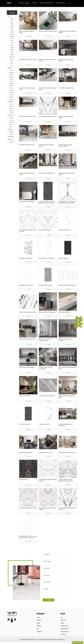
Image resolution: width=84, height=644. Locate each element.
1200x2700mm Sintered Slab (28, 312)
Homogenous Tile (14, 65)
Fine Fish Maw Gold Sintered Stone (47, 89)
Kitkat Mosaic (12, 72)
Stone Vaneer (13, 125)
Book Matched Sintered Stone (28, 508)
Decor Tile (12, 56)
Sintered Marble (63, 258)
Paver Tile (13, 21)
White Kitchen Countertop (46, 258)
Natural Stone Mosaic (13, 77)
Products (39, 620)
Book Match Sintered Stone (13, 111)
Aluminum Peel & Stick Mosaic (13, 75)
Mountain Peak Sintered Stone (28, 60)
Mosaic (10, 68)
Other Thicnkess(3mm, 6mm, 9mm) (13, 104)
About (38, 623)
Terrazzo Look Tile (14, 41)
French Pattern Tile (14, 25)
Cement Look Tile (14, 45)
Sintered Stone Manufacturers (68, 285)
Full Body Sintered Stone (13, 113)
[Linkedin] (12, 619)
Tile (9, 16)
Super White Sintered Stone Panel (67, 397)
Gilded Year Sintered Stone (47, 173)
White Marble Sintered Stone (67, 453)
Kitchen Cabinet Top (65, 230)
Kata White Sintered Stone (27, 202)
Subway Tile (13, 47)
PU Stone (63, 634)
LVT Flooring (12, 120)
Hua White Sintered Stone (27, 145)
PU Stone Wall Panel (13, 134)
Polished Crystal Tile (14, 54)
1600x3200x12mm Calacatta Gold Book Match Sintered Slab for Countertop (67, 202)
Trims (11, 127)
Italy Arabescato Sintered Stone (46, 146)
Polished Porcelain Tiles (14, 61)
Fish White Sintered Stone (66, 88)
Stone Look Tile (14, 39)
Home (38, 617)
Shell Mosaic (12, 86)
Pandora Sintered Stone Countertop (66, 425)
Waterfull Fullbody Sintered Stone (67, 174)
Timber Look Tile (14, 43)
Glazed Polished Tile (14, 50)
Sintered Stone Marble (46, 285)
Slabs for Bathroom (25, 424)
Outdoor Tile (12, 19)
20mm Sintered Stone (13, 109)
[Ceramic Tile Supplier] (24, 580)
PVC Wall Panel (13, 122)
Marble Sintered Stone (26, 453)
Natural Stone (13, 142)
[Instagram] (12, 621)
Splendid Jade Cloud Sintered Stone (48, 60)
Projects (39, 626)
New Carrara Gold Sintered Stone (27, 89)
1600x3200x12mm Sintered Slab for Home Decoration (47, 202)
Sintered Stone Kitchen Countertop (46, 368)
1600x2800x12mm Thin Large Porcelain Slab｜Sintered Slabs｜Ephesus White (28, 537)
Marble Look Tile (14, 36)
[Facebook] (9, 619)
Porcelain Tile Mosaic (13, 92)
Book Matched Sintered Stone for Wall (28, 231)
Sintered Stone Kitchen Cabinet (65, 340)
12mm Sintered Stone (13, 106)
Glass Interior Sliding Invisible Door (67, 368)
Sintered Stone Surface (26, 285)
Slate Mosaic (12, 97)
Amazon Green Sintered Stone (48, 31)
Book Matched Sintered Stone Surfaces (48, 480)
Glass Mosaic (12, 84)
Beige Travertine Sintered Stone (27, 32)
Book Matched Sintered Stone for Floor (68, 509)
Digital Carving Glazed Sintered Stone (65, 146)
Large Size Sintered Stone (47, 396)
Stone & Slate (12, 139)
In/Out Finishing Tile (14, 23)
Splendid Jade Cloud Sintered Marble (67, 32)
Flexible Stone (13, 132)
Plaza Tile (13, 27)
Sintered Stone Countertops (47, 312)
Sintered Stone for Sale (46, 453)
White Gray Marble (64, 312)
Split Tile (12, 32)
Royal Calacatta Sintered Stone (66, 117)
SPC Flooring (12, 118)
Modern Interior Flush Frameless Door (45, 340)
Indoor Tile (12, 34)
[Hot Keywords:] (70, 3)
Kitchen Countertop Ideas (27, 367)
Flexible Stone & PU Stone (13, 129)
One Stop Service (13, 137)
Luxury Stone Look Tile (14, 52)
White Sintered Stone (45, 230)
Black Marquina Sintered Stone (66, 60)
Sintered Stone (12, 102)
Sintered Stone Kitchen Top (27, 339)
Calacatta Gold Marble (26, 258)
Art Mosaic (12, 90)
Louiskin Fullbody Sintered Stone (27, 174)
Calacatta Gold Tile (45, 424)
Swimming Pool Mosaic (13, 81)
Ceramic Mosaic (13, 70)
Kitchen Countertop (25, 396)
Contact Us (40, 632)
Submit (49, 600)
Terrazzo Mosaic (13, 79)
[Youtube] (15, 619)
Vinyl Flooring (12, 116)
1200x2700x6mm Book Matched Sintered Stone (66, 480)
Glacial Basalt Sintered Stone (48, 116)
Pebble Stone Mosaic (13, 95)
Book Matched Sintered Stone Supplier (48, 509)
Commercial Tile (13, 59)
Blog (38, 629)
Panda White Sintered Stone (28, 116)
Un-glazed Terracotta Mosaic (13, 99)
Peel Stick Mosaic (13, 88)
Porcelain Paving (14, 30)
